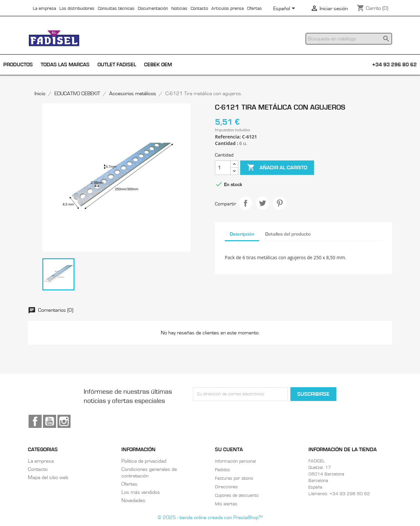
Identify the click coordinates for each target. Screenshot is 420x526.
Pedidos (222, 470)
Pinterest (280, 203)
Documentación (153, 9)
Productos (18, 65)
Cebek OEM (158, 65)
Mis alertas (226, 504)
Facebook (35, 421)
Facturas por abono (234, 478)
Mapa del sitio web (48, 477)
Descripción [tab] (242, 234)
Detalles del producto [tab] (288, 234)
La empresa (44, 9)
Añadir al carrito (277, 168)
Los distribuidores (77, 9)
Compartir (245, 203)
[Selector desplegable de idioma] (285, 9)
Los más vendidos (141, 492)
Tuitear (262, 203)
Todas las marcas (65, 65)
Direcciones (226, 487)
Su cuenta (229, 450)
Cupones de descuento (237, 495)
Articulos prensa (228, 9)
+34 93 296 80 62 (394, 65)
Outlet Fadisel (117, 65)
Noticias (179, 9)
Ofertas (254, 9)
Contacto (199, 9)
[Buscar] (349, 39)
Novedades (133, 500)
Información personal (235, 461)
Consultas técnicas (116, 9)
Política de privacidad (144, 461)
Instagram (64, 421)
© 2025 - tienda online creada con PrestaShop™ (210, 517)
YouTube (50, 421)
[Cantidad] (223, 168)
